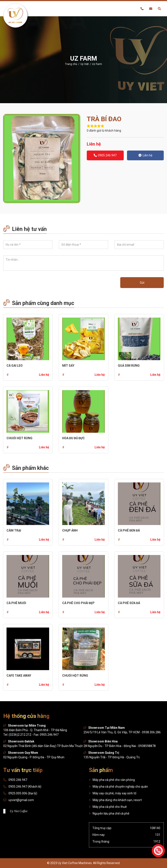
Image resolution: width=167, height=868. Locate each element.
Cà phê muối (16, 603)
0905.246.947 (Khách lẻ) (25, 787)
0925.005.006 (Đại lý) (23, 793)
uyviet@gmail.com (21, 800)
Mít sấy (68, 366)
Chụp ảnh (70, 530)
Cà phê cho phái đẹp (78, 603)
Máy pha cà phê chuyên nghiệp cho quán (118, 787)
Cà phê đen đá (129, 530)
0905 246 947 (105, 155)
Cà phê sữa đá (129, 603)
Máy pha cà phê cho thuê (108, 807)
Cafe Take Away (19, 676)
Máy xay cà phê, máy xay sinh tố (113, 793)
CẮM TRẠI (14, 530)
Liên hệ (145, 155)
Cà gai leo (15, 366)
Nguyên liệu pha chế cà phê (109, 813)
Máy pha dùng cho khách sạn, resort (115, 800)
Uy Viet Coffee (19, 811)
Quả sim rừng (129, 366)
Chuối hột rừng (19, 438)
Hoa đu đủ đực (73, 438)
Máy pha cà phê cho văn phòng (112, 780)
